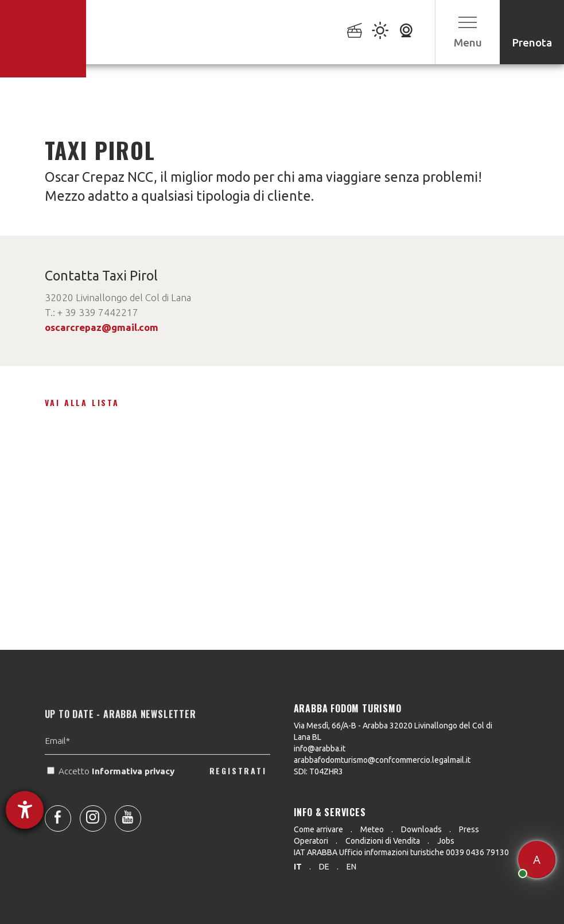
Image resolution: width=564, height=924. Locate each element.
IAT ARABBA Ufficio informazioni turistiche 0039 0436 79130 (401, 852)
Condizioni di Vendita (383, 841)
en (351, 867)
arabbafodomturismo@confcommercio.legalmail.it (382, 760)
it (298, 867)
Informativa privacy (134, 790)
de (324, 867)
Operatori (311, 841)
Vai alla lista (82, 402)
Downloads (421, 829)
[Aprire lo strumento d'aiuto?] (25, 810)
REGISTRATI (238, 790)
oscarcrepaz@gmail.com (102, 327)
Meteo (372, 829)
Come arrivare (318, 829)
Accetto (112, 790)
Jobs (446, 841)
